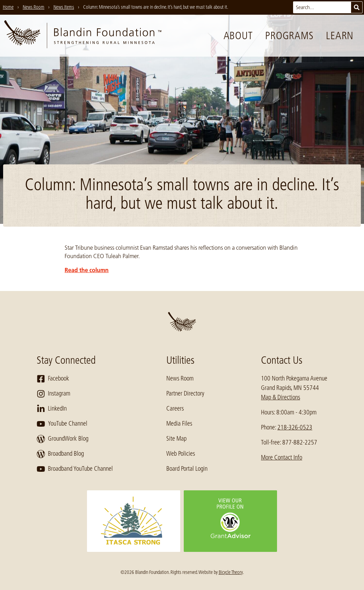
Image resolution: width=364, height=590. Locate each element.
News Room (180, 378)
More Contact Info (282, 457)
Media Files (179, 424)
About (238, 36)
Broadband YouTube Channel (75, 469)
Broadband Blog (60, 454)
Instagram (53, 394)
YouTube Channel (62, 424)
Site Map (176, 439)
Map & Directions (281, 397)
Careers (175, 408)
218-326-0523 (295, 427)
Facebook (53, 379)
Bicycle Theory (231, 572)
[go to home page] (83, 36)
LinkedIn (52, 409)
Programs (289, 36)
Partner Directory (185, 393)
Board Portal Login (187, 469)
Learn (340, 36)
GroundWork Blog (63, 439)
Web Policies (181, 454)
